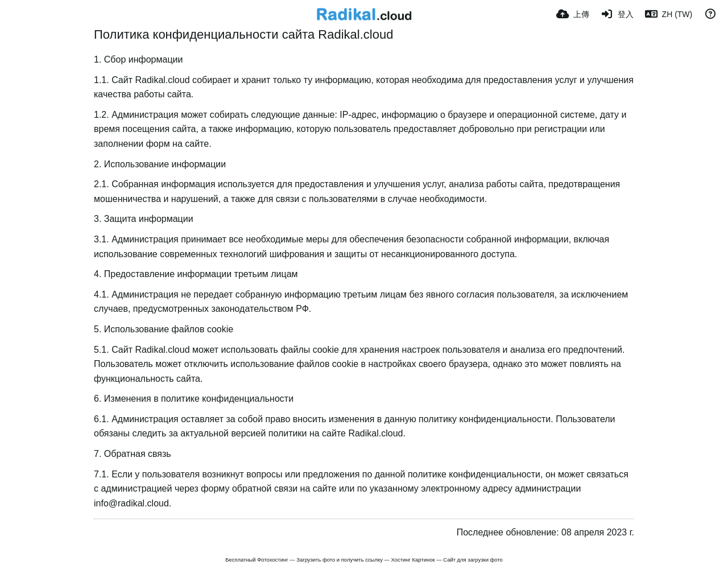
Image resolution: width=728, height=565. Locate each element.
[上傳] (573, 14)
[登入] (617, 14)
